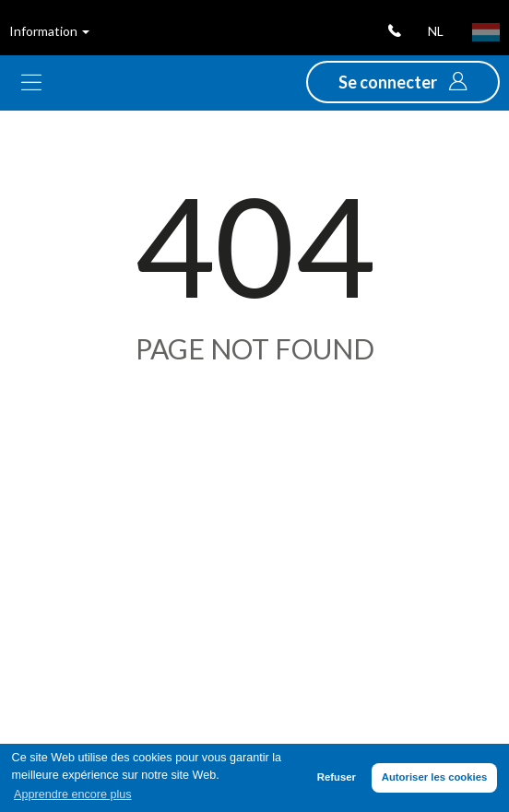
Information (49, 31)
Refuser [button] (337, 777)
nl (436, 31)
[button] (403, 82)
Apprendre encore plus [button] (72, 794)
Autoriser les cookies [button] (435, 777)
